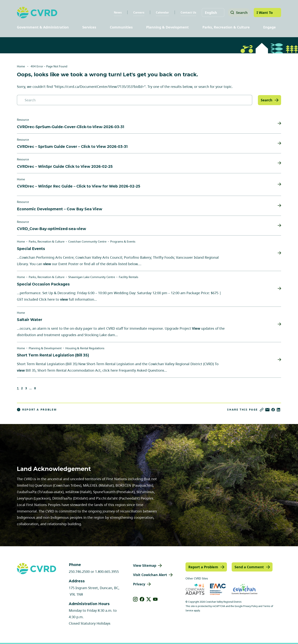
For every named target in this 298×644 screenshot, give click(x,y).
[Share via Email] (267, 410)
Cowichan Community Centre (87, 241)
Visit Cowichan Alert (150, 575)
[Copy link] (262, 410)
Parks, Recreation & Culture (226, 27)
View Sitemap (145, 565)
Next (41, 388)
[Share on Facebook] (273, 410)
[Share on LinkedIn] (278, 410)
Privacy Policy (250, 606)
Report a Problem (37, 410)
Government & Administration (43, 27)
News (116, 12)
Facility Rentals (128, 277)
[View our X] (149, 599)
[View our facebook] (142, 599)
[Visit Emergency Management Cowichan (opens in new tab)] (218, 589)
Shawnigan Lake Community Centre (92, 277)
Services (89, 27)
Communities (121, 27)
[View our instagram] (135, 599)
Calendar (161, 12)
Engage (269, 27)
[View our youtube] (155, 599)
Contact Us (187, 12)
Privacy (139, 584)
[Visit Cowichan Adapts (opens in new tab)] (195, 589)
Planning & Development (167, 27)
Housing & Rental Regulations (85, 348)
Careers (137, 12)
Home (21, 66)
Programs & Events (123, 241)
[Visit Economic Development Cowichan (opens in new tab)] (245, 589)
